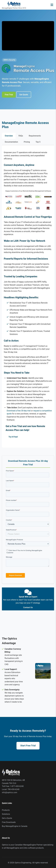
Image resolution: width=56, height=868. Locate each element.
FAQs (21, 136)
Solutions (6, 814)
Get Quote (24, 95)
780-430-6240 (14, 789)
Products (6, 810)
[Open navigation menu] (52, 5)
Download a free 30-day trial (19, 411)
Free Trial (9, 95)
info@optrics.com (10, 792)
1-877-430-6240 (17, 786)
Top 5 (38, 142)
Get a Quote (7, 818)
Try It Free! (13, 437)
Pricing (27, 142)
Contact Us (28, 607)
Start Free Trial (28, 746)
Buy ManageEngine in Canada (15, 826)
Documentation (11, 142)
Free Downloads (9, 822)
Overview (9, 136)
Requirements (35, 136)
